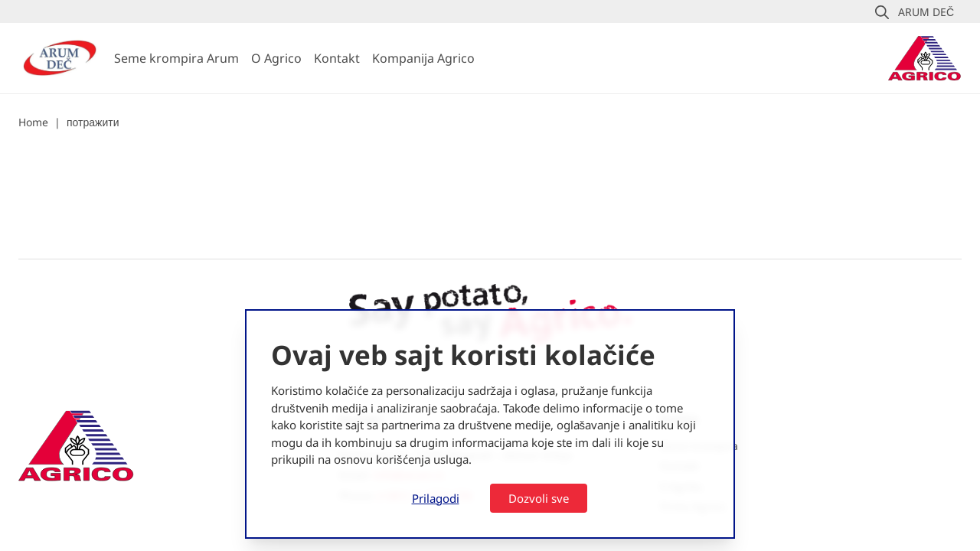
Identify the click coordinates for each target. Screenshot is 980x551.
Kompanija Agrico (423, 58)
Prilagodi (436, 498)
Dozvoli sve (539, 498)
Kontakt (337, 58)
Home (33, 122)
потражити (93, 122)
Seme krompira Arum (176, 58)
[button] (915, 12)
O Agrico (276, 58)
